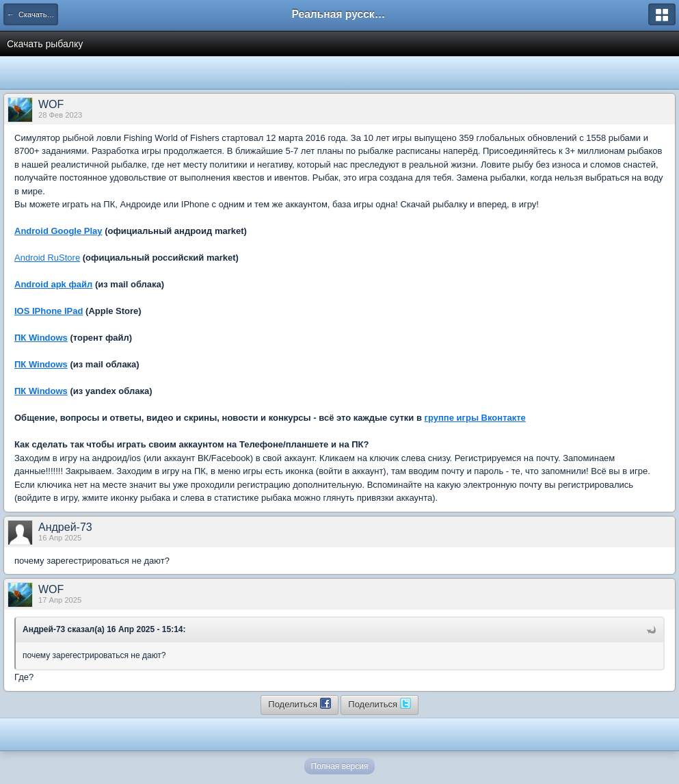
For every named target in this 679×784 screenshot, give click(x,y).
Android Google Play (58, 231)
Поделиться (299, 703)
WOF (51, 104)
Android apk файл (53, 284)
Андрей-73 (65, 527)
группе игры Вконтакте (475, 418)
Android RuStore (47, 258)
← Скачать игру (32, 14)
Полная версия (340, 766)
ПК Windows (41, 338)
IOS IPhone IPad (49, 311)
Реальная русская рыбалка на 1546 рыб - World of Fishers (340, 14)
